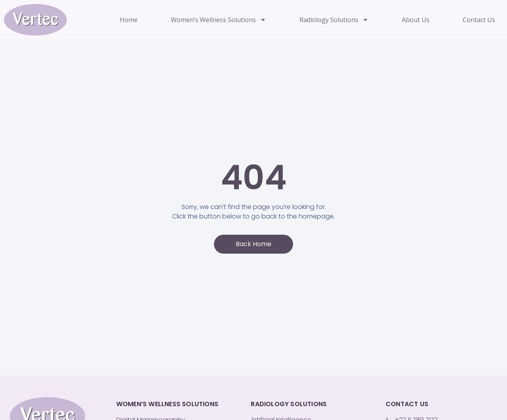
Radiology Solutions (334, 20)
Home (129, 20)
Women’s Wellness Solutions (219, 20)
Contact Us (479, 20)
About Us (416, 20)
